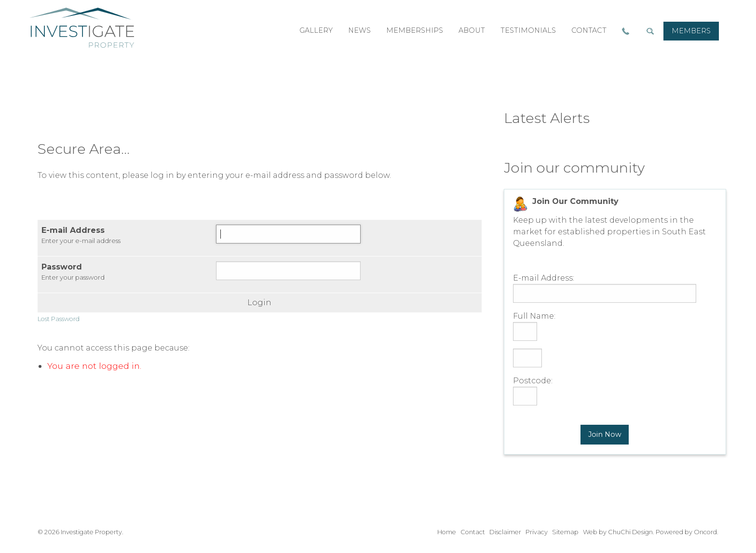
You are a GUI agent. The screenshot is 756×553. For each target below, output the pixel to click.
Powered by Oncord (686, 532)
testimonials (528, 30)
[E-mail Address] (288, 234)
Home (447, 532)
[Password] (288, 271)
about (472, 30)
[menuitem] (691, 31)
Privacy (537, 532)
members (691, 31)
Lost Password (59, 319)
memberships (415, 30)
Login (259, 303)
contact (589, 30)
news (359, 30)
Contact (473, 532)
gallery (316, 30)
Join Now (605, 434)
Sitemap (565, 532)
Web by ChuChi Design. (619, 532)
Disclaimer (505, 532)
